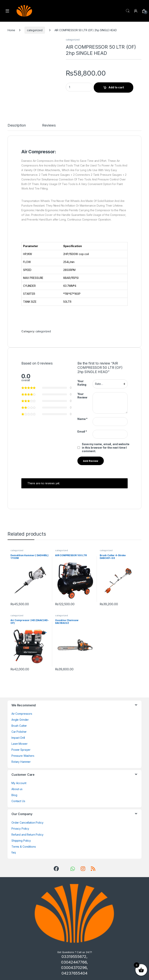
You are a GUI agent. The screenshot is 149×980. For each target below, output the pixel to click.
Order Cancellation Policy (27, 823)
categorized (35, 30)
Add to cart (116, 87)
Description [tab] (17, 125)
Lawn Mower (19, 744)
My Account (19, 783)
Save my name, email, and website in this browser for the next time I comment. (106, 448)
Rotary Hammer (21, 762)
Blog (14, 795)
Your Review (82, 396)
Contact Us (18, 801)
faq (14, 852)
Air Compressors (22, 714)
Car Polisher (19, 732)
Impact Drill (18, 738)
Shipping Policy (21, 841)
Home (11, 30)
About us (17, 789)
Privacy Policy (20, 829)
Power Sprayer (21, 750)
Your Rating (82, 383)
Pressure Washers (23, 756)
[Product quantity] (79, 87)
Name (82, 419)
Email (82, 431)
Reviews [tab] (49, 125)
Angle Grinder (20, 720)
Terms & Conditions (24, 847)
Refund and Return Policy (27, 835)
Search (128, 11)
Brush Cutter (19, 726)
